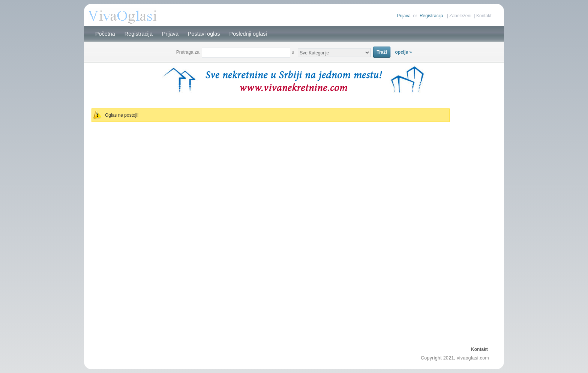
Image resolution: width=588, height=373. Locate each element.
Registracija (431, 16)
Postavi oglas (204, 34)
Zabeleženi (460, 16)
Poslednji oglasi (248, 34)
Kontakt (484, 16)
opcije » (404, 52)
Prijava (404, 16)
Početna (105, 34)
